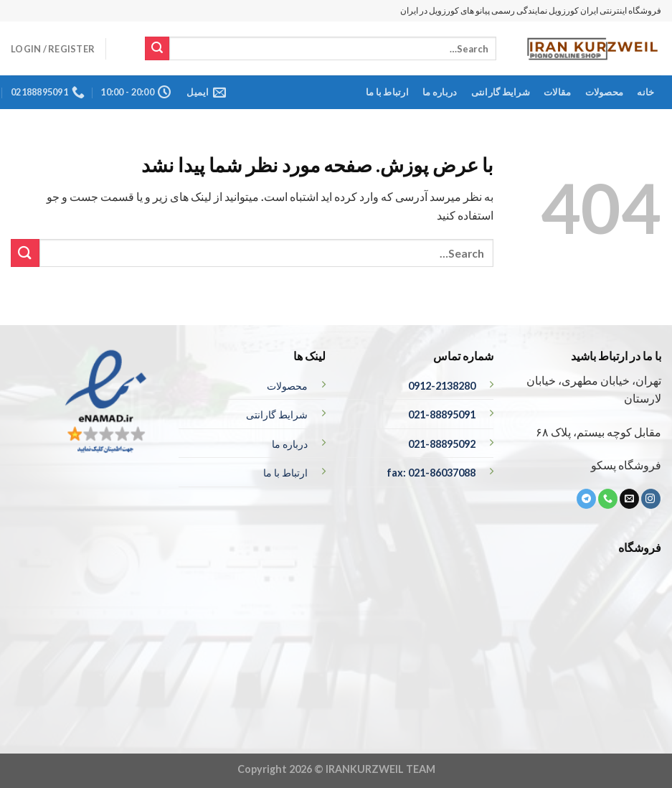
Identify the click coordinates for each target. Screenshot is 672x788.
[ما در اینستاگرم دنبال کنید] (651, 499)
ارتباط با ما (387, 92)
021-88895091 (442, 414)
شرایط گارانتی (501, 92)
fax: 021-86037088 (431, 473)
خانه (645, 92)
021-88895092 (442, 444)
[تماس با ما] (608, 499)
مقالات (557, 92)
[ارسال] (157, 49)
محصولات (605, 92)
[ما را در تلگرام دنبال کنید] (586, 499)
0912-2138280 (442, 386)
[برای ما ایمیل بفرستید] (629, 499)
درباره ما (440, 92)
